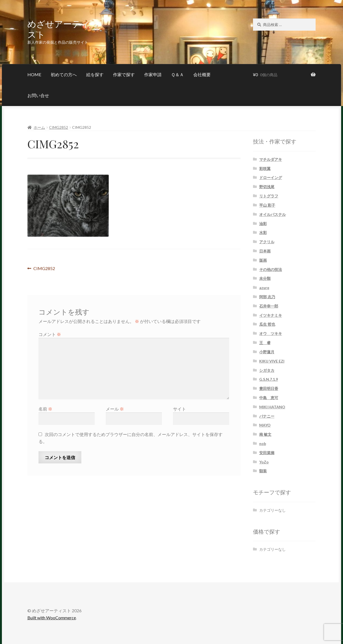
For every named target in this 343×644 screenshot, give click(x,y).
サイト (179, 409)
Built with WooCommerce (52, 618)
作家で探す (124, 74)
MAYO (265, 425)
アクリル (267, 242)
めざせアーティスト (59, 29)
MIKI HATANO (272, 407)
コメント (50, 334)
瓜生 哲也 (267, 324)
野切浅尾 (267, 187)
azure (264, 288)
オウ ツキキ (271, 333)
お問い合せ (38, 95)
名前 (45, 409)
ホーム (39, 127)
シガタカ (267, 370)
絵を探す (95, 74)
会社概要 (202, 74)
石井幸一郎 (269, 306)
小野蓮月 (267, 352)
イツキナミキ (271, 315)
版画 (263, 260)
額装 (263, 471)
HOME (34, 74)
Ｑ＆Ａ (177, 74)
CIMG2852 (59, 127)
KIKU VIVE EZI (272, 361)
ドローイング (271, 177)
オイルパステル (273, 214)
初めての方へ (64, 74)
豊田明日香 (269, 388)
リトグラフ (269, 196)
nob (263, 443)
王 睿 (265, 343)
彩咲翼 (265, 169)
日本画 (265, 251)
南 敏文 (265, 434)
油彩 (263, 224)
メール (115, 409)
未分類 (265, 278)
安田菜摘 (267, 453)
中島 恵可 (269, 398)
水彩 (263, 233)
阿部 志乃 (267, 297)
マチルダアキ (271, 159)
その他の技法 (271, 269)
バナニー (267, 416)
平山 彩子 (267, 205)
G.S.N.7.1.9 (269, 379)
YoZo (264, 462)
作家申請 (153, 74)
